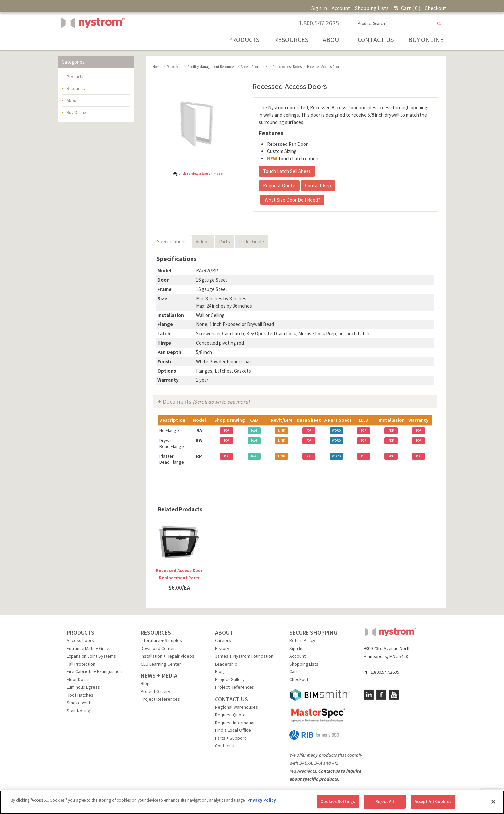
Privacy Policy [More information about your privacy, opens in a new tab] (262, 800)
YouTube (394, 695)
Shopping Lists (372, 8)
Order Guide (252, 241)
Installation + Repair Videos (168, 656)
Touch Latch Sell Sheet (287, 171)
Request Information (235, 723)
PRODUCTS (81, 633)
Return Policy (302, 640)
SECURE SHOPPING (313, 633)
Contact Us (376, 40)
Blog (145, 683)
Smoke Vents (80, 703)
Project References (160, 699)
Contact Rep (318, 185)
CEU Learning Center (161, 664)
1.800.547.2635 (319, 23)
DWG (254, 430)
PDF (227, 430)
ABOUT (224, 633)
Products (244, 40)
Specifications (172, 241)
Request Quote (279, 185)
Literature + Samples (161, 640)
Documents (206, 402)
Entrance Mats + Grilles (89, 648)
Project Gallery (156, 691)
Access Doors (80, 640)
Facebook (381, 695)
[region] (252, 802)
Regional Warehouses (237, 707)
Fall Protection (81, 664)
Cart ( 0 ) (407, 8)
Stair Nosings (80, 711)
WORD (336, 430)
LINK (281, 430)
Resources (291, 40)
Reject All (385, 802)
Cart (293, 671)
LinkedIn (369, 695)
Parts (224, 241)
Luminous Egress (83, 687)
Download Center (158, 648)
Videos (203, 241)
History (222, 648)
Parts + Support (230, 738)
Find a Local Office (233, 730)
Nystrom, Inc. (91, 39)
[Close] (493, 802)
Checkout (436, 8)
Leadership (226, 664)
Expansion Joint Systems (91, 656)
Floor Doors (78, 679)
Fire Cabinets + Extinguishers (95, 671)
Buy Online (426, 40)
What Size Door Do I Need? (292, 200)
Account (341, 8)
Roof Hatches (80, 695)
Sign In (319, 8)
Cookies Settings (338, 802)
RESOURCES (156, 633)
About (333, 40)
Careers (223, 640)
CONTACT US (231, 699)
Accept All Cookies (433, 802)
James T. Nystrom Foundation (244, 656)
